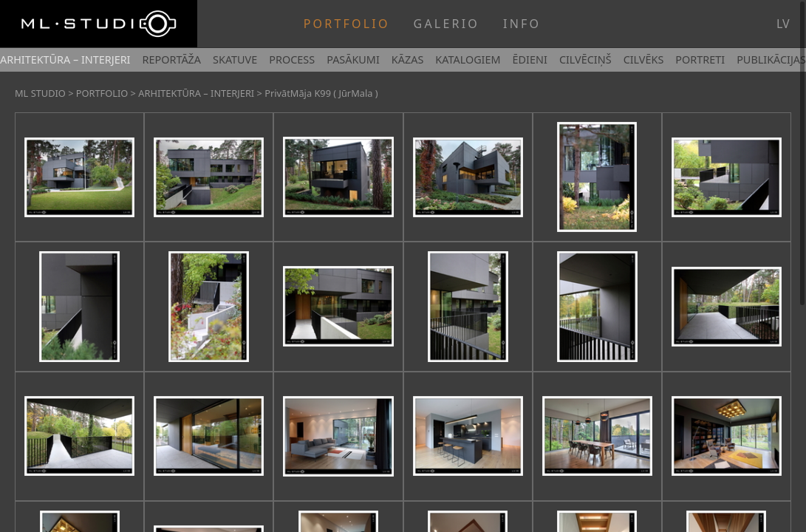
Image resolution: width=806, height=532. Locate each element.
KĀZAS (407, 59)
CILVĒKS (644, 59)
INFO (522, 24)
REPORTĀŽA (172, 59)
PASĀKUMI (353, 59)
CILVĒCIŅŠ (585, 59)
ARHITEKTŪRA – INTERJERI (65, 59)
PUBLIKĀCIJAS (771, 59)
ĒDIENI (530, 59)
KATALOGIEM (468, 59)
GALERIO (447, 24)
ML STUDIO (40, 93)
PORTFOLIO (347, 24)
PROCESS (292, 59)
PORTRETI (700, 59)
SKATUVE (235, 59)
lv (783, 24)
